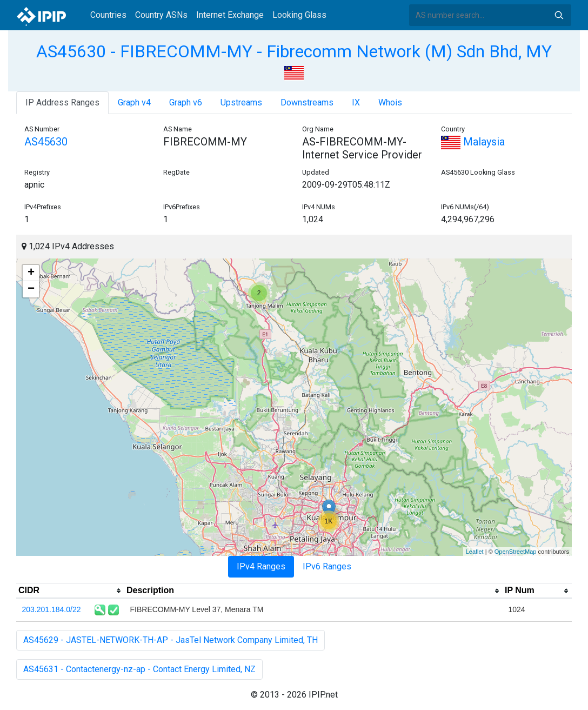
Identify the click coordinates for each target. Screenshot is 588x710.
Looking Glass (299, 15)
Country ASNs (161, 15)
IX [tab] (356, 102)
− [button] (31, 289)
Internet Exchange (230, 15)
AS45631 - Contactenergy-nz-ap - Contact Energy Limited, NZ (139, 669)
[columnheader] (70, 591)
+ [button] (31, 273)
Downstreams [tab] (307, 102)
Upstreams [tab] (241, 102)
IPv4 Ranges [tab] (261, 566)
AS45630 (46, 142)
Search (559, 15)
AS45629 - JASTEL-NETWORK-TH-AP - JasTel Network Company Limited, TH (171, 640)
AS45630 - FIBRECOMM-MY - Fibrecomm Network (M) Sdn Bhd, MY (294, 51)
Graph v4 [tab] (134, 102)
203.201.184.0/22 (52, 609)
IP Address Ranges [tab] (62, 102)
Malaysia (473, 142)
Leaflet (475, 552)
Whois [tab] (390, 102)
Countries (108, 15)
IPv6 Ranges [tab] (327, 566)
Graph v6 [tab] (186, 102)
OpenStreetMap (516, 552)
